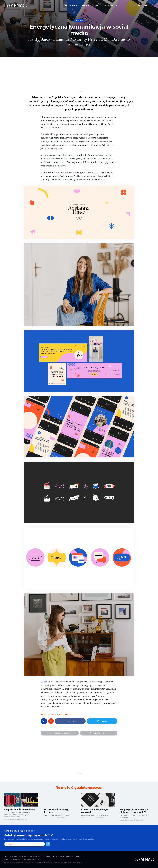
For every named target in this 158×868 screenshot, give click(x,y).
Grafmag (17, 860)
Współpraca (111, 5)
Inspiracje (79, 20)
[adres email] (25, 844)
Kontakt (136, 5)
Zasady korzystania (51, 856)
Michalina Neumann (11, 819)
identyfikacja (53, 715)
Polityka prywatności (66, 856)
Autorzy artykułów (31, 856)
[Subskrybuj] (48, 844)
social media (64, 715)
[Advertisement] (79, 76)
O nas (97, 5)
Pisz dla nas (18, 856)
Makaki (44, 682)
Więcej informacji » (77, 863)
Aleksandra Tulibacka (50, 818)
